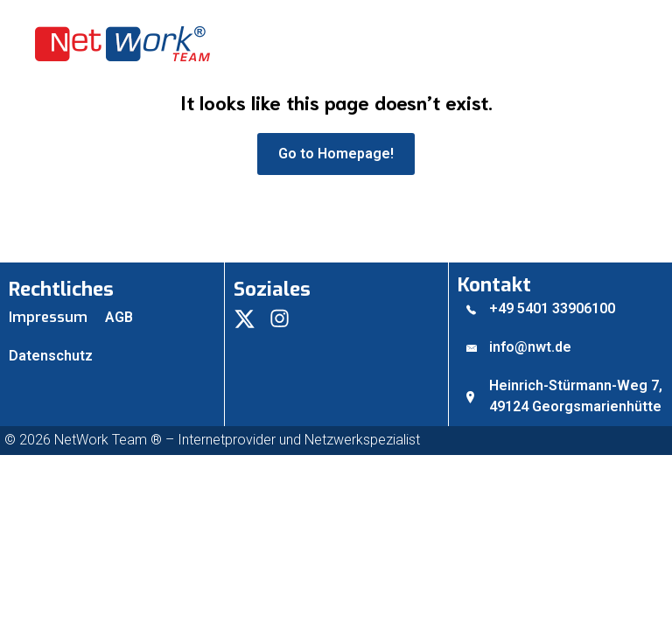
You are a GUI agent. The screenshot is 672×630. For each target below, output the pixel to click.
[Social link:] (251, 318)
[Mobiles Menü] (633, 44)
